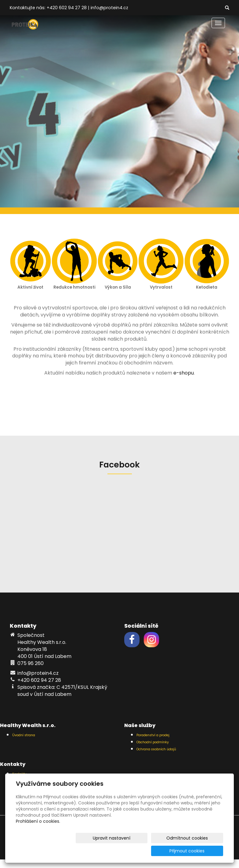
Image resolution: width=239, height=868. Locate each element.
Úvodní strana (24, 735)
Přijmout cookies (200, 851)
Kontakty (19, 774)
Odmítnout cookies (151, 851)
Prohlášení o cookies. (38, 834)
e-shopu (184, 373)
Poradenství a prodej (153, 735)
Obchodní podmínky (153, 742)
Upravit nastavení (99, 851)
